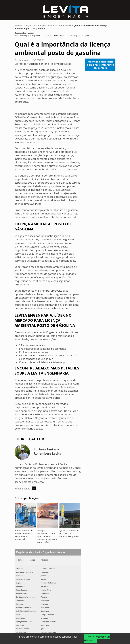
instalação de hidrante (54, 36)
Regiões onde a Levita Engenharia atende (40, 553)
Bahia (20, 561)
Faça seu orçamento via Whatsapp (97, 638)
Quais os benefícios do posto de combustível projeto (69, 534)
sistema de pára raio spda (78, 36)
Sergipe (32, 561)
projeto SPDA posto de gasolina (28, 36)
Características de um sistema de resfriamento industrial (24, 536)
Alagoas (44, 561)
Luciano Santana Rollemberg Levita (50, 64)
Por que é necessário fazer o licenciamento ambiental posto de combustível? (47, 537)
